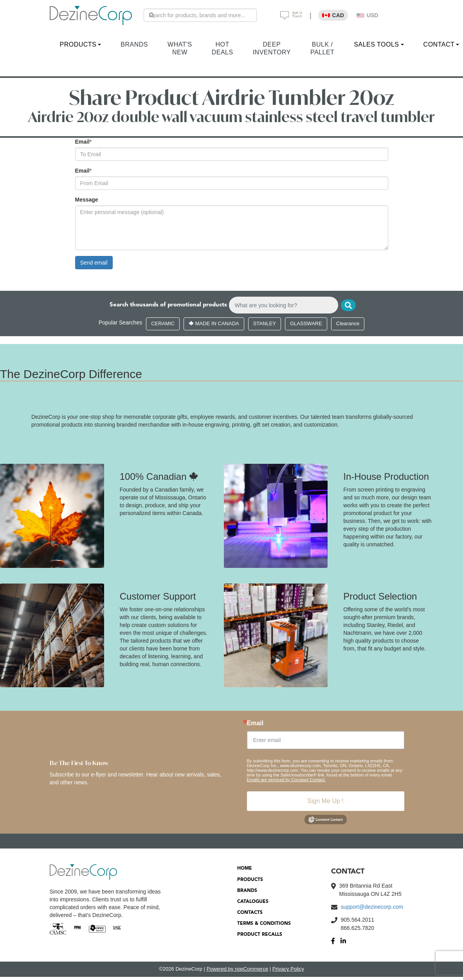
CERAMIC (163, 324)
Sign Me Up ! (325, 801)
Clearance (348, 324)
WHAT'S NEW (180, 48)
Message (87, 200)
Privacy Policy (288, 969)
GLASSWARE (306, 324)
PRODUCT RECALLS (260, 935)
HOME (245, 869)
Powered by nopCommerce (238, 969)
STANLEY (265, 324)
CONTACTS (250, 913)
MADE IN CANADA (214, 324)
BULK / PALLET (322, 48)
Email (82, 142)
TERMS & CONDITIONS (264, 924)
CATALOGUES (253, 902)
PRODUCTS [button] (78, 44)
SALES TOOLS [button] (376, 44)
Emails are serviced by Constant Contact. (286, 780)
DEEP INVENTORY (272, 48)
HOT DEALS (222, 48)
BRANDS (134, 44)
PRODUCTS (250, 880)
